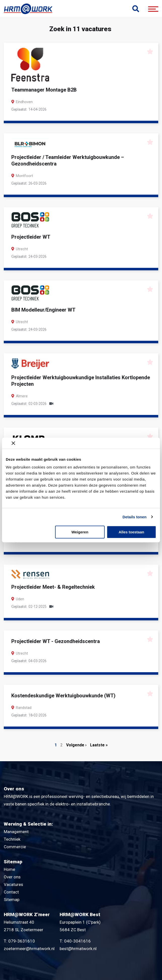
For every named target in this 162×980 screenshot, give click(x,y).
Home (9, 869)
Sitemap (12, 900)
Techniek (12, 839)
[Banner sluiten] (84, 443)
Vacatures (13, 884)
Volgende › (76, 745)
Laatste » (99, 745)
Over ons (12, 877)
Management (16, 832)
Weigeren (80, 532)
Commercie (15, 847)
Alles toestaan (131, 532)
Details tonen (134, 517)
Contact (11, 892)
